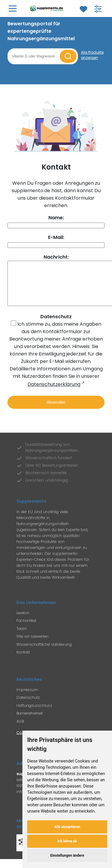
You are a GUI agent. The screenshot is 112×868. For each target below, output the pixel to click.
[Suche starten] (68, 56)
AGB (20, 730)
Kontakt (23, 661)
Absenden (56, 411)
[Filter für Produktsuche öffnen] (98, 9)
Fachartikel (26, 629)
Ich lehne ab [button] (67, 841)
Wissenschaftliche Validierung (44, 653)
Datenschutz (28, 706)
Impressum (27, 699)
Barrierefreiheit (30, 722)
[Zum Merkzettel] (83, 9)
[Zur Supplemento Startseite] (47, 8)
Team (22, 638)
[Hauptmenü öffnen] (13, 8)
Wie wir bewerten (32, 645)
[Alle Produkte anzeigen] (93, 55)
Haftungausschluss (34, 714)
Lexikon (23, 622)
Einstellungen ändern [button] (67, 855)
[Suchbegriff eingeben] (34, 56)
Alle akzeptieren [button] (67, 827)
